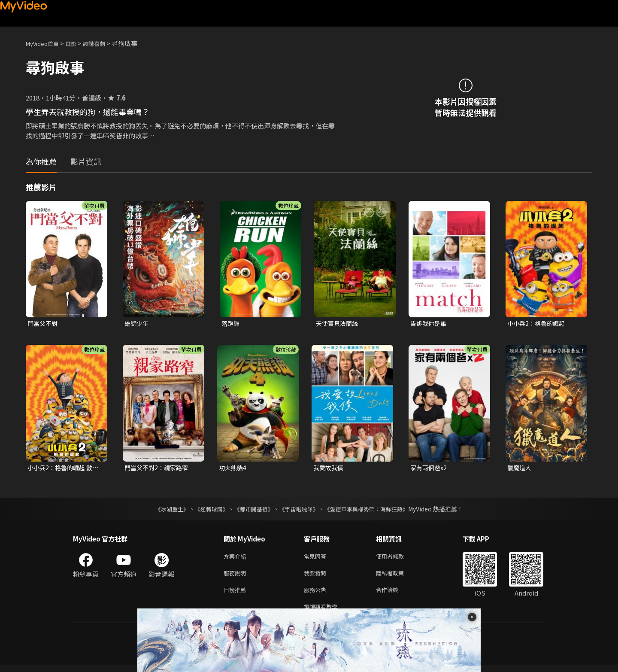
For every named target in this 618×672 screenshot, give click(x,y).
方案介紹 (236, 558)
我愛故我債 (329, 469)
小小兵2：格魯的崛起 (538, 324)
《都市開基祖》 (251, 511)
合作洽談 (394, 594)
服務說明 (236, 576)
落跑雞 (231, 324)
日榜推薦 (236, 594)
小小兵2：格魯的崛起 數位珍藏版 (62, 469)
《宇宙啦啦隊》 (300, 511)
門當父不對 (44, 324)
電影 (78, 43)
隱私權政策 (397, 576)
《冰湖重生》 (164, 511)
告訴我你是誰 (430, 324)
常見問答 (317, 558)
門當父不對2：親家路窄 (158, 469)
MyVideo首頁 (45, 43)
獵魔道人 (520, 469)
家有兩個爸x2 (430, 469)
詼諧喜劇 (103, 43)
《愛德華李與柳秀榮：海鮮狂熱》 (372, 511)
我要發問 (317, 576)
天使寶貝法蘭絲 (338, 324)
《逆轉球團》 (206, 511)
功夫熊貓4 (233, 469)
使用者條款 (397, 558)
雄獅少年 (137, 324)
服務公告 (317, 594)
